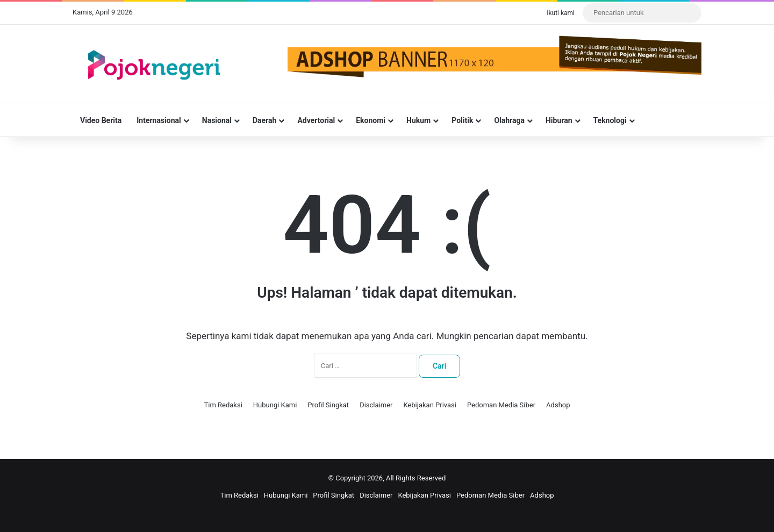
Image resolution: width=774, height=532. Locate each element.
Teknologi (610, 120)
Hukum (418, 120)
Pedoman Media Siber (501, 405)
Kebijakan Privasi (430, 405)
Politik (462, 120)
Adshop (558, 405)
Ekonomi (371, 120)
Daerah (264, 120)
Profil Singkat (328, 405)
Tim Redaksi (223, 405)
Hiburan (559, 120)
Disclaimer (376, 405)
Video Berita (101, 120)
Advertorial (316, 120)
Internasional (159, 120)
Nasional (217, 120)
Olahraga (509, 120)
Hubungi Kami (275, 405)
